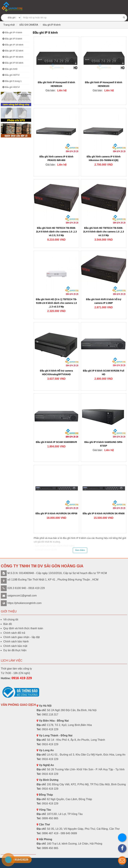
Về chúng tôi (11, 620)
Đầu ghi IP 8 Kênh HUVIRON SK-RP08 (56, 513)
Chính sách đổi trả (14, 633)
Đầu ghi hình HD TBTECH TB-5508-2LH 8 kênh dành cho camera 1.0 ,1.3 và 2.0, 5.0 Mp (56, 232)
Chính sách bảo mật (15, 646)
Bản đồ (8, 624)
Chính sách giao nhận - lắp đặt (21, 637)
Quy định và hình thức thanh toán (23, 628)
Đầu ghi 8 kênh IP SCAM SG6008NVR (56, 442)
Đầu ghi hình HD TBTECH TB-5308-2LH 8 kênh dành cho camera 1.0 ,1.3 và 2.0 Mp (103, 232)
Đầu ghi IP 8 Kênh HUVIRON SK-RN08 (104, 513)
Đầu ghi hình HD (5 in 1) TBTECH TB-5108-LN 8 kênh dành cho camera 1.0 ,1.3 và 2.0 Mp (56, 303)
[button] (122, 861)
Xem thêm (80, 550)
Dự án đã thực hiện (15, 650)
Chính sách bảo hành (16, 641)
